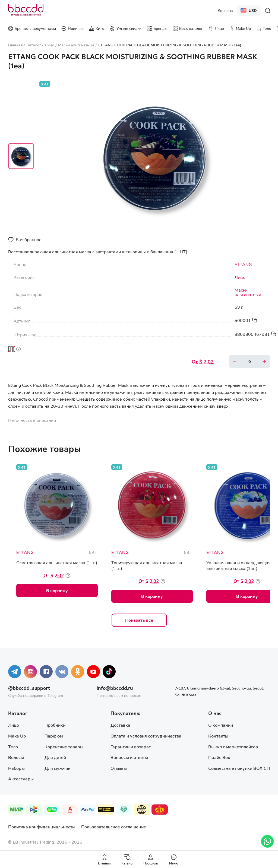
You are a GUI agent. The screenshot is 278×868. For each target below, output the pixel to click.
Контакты (218, 736)
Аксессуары (21, 779)
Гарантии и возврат (131, 747)
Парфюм (54, 736)
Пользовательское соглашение (114, 827)
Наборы (16, 768)
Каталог (128, 860)
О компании (221, 725)
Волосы (16, 757)
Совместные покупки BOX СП (239, 768)
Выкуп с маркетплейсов (233, 747)
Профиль (151, 860)
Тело (13, 747)
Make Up (17, 736)
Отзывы (119, 768)
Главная (104, 860)
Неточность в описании (32, 420)
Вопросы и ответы (129, 757)
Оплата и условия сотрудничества (146, 736)
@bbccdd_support (29, 688)
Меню (174, 860)
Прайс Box (219, 757)
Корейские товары (64, 747)
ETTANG (243, 264)
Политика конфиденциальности (41, 827)
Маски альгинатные (248, 292)
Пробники (55, 725)
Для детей (55, 757)
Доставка (120, 725)
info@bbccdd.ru (115, 688)
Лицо (240, 277)
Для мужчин (58, 768)
